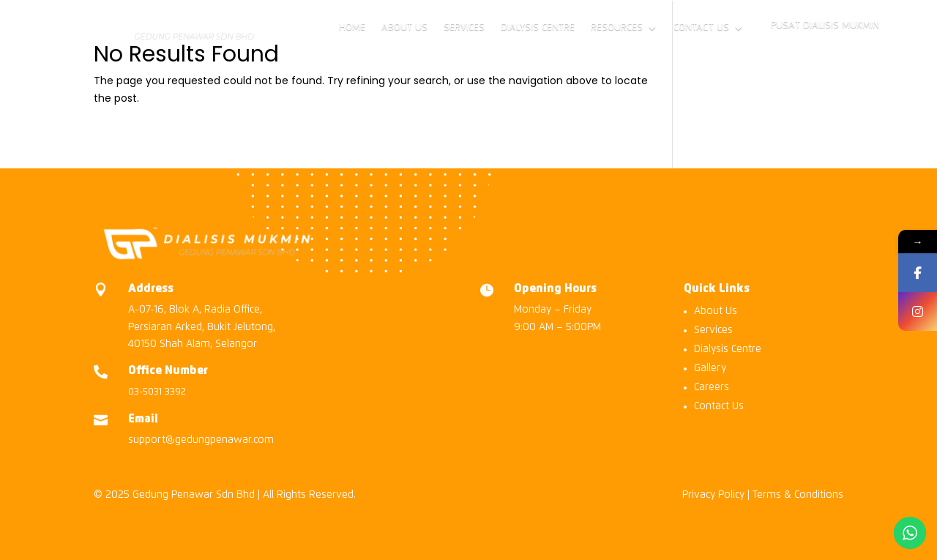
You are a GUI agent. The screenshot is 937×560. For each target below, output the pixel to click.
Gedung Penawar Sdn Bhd (194, 495)
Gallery (710, 368)
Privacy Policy (713, 495)
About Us (404, 27)
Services (464, 27)
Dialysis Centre (538, 27)
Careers (712, 387)
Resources (617, 27)
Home (352, 27)
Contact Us (701, 27)
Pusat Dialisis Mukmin (825, 25)
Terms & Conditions (798, 495)
